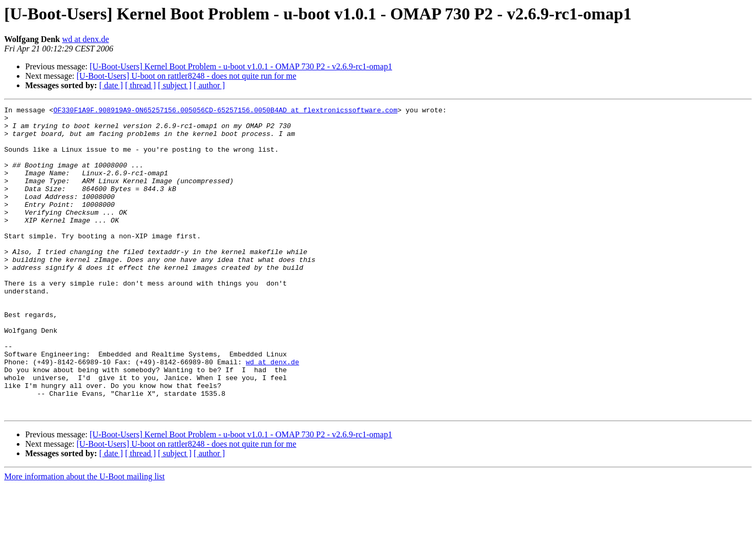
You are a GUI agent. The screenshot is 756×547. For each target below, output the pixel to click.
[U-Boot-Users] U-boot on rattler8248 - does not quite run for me (187, 76)
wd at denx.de (85, 39)
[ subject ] (175, 85)
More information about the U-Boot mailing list (85, 538)
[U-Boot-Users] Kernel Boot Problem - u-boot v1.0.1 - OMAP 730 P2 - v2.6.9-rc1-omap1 (241, 66)
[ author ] (209, 85)
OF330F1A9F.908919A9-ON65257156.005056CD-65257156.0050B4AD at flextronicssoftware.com (225, 111)
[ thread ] (140, 85)
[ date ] (111, 85)
